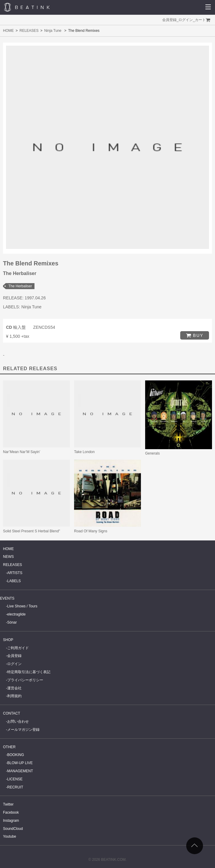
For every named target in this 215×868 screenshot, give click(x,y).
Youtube (10, 836)
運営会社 (14, 688)
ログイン (186, 20)
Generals (152, 453)
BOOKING (16, 755)
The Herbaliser (20, 286)
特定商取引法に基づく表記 (29, 672)
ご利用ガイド (18, 648)
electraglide (16, 614)
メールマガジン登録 (23, 730)
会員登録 (169, 20)
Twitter (8, 804)
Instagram (11, 821)
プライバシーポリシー (25, 680)
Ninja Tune (53, 31)
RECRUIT (15, 787)
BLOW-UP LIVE (20, 763)
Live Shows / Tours (22, 606)
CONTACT (12, 713)
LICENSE (15, 779)
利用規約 (14, 696)
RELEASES (29, 31)
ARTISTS (15, 573)
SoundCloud (13, 829)
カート (200, 20)
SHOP (8, 640)
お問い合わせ (18, 721)
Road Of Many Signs (91, 531)
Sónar (12, 622)
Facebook (11, 812)
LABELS (14, 581)
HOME (8, 31)
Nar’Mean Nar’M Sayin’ (22, 452)
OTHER (9, 747)
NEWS (8, 557)
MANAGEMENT (20, 771)
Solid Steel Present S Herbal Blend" (31, 531)
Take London (84, 452)
